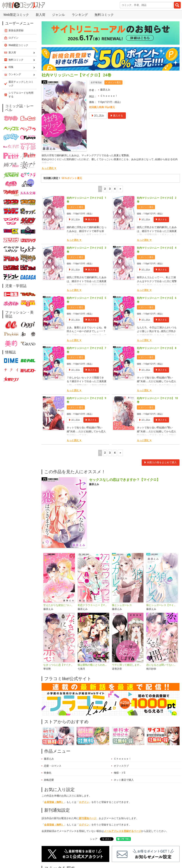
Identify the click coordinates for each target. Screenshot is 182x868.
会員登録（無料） (54, 802)
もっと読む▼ (49, 168)
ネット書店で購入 (124, 780)
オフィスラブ (121, 766)
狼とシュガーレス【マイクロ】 (162, 605)
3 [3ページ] (110, 189)
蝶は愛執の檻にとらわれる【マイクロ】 (93, 665)
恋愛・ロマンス (53, 766)
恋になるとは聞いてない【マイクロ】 (162, 665)
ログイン (84, 802)
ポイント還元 (114, 82)
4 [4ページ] (115, 189)
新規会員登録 (16, 30)
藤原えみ (105, 90)
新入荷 (41, 15)
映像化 (48, 773)
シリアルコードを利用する (21, 95)
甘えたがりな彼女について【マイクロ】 (59, 605)
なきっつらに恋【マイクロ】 (59, 665)
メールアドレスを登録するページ (122, 831)
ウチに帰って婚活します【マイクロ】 (128, 665)
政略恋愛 (49, 780)
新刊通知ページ (88, 818)
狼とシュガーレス (122, 605)
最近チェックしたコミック (21, 84)
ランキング (80, 15)
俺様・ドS (120, 773)
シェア (94, 839)
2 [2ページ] (105, 189)
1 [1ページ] (100, 189)
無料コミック (104, 15)
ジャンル (58, 15)
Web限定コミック (16, 15)
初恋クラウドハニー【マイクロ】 (93, 605)
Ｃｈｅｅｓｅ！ (109, 96)
